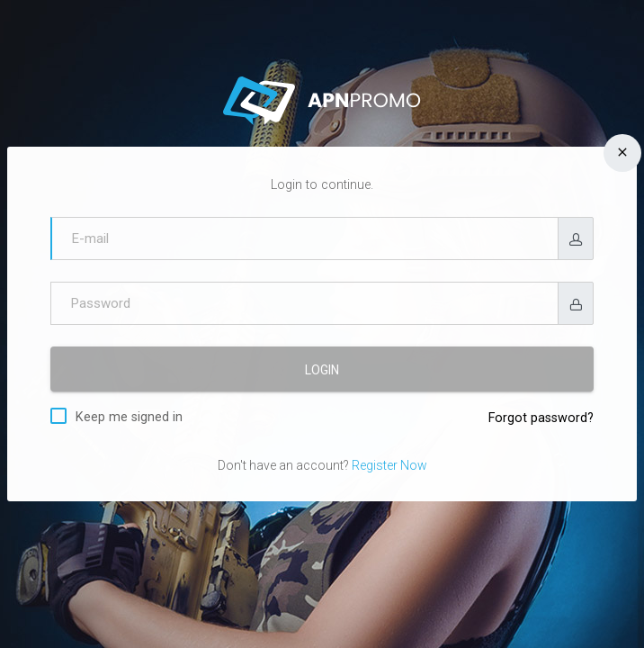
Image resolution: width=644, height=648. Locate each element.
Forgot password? (541, 418)
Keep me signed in (129, 416)
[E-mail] (304, 238)
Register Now (389, 465)
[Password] (304, 303)
